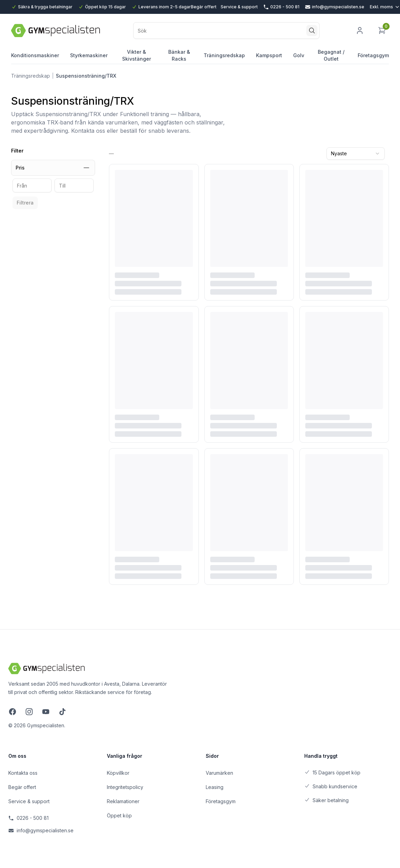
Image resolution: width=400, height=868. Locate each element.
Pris (53, 168)
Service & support (239, 7)
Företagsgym (373, 55)
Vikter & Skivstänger (137, 56)
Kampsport (269, 58)
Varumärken (219, 773)
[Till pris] (74, 185)
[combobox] (356, 154)
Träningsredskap (224, 58)
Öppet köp (119, 815)
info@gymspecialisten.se (41, 830)
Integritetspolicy (125, 787)
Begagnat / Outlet (331, 56)
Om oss (17, 756)
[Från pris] (32, 185)
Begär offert (204, 7)
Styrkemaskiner (89, 58)
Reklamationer (123, 801)
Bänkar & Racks (179, 56)
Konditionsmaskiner (35, 58)
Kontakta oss (23, 773)
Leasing (215, 787)
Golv (299, 58)
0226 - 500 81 (28, 818)
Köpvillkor (118, 773)
